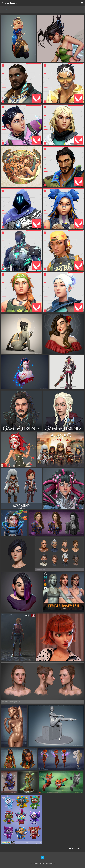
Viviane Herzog (9, 3)
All (6, 9)
